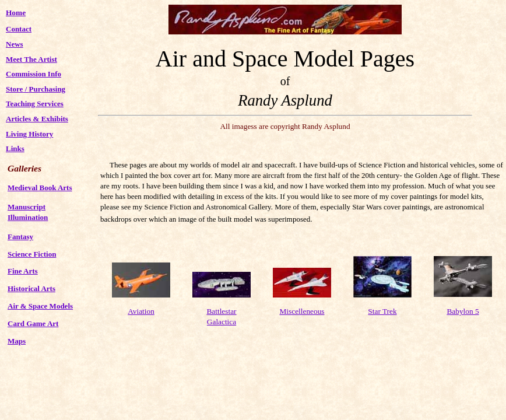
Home (16, 13)
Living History (29, 134)
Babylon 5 (463, 311)
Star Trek (382, 311)
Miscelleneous (302, 311)
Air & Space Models (40, 306)
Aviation (141, 311)
